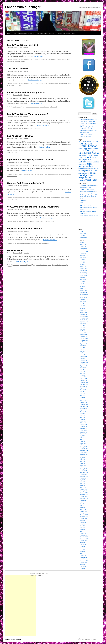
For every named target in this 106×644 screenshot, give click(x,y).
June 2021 (83, 349)
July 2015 (83, 480)
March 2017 (83, 443)
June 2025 (83, 261)
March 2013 (83, 531)
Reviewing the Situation (86, 204)
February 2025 (84, 268)
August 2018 (83, 412)
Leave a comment (20, 61)
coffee (38, 265)
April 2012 (83, 552)
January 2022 (83, 336)
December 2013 (84, 515)
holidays (54, 60)
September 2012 (84, 542)
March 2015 (83, 487)
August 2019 (83, 390)
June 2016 (83, 460)
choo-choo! (39, 198)
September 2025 (84, 256)
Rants (14, 243)
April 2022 (83, 331)
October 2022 (83, 320)
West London (11, 61)
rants (37, 243)
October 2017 (83, 430)
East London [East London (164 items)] (86, 153)
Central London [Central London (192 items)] (88, 146)
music (70, 174)
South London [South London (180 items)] (87, 174)
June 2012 (83, 548)
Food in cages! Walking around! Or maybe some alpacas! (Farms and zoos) (89, 197)
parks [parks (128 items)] (90, 164)
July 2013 (83, 524)
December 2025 (84, 250)
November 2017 (84, 428)
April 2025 (83, 265)
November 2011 (84, 561)
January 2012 (83, 557)
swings (67, 198)
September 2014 (84, 498)
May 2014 (83, 506)
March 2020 (83, 377)
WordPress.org (84, 237)
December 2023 (84, 294)
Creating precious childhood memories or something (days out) (30, 60)
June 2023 (83, 305)
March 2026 (83, 245)
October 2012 (83, 541)
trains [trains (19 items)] (94, 178)
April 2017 (83, 441)
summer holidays (62, 60)
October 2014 (83, 496)
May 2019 (83, 395)
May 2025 (83, 263)
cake (53, 150)
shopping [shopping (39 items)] (82, 171)
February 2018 (84, 423)
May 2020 (83, 373)
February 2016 (84, 467)
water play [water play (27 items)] (82, 180)
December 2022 (84, 316)
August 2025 (83, 257)
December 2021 (84, 338)
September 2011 (84, 565)
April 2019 (83, 397)
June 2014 (83, 504)
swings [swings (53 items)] (81, 178)
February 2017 (84, 445)
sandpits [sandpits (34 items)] (96, 168)
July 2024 (83, 281)
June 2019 (83, 393)
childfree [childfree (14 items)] (80, 149)
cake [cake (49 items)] (85, 144)
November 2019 (84, 384)
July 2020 (83, 370)
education (28, 243)
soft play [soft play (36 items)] (94, 171)
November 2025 (84, 252)
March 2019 (83, 399)
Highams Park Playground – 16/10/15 (26, 183)
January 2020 (83, 381)
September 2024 (84, 278)
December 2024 (84, 272)
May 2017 (83, 439)
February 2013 (84, 533)
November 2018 (84, 406)
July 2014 (83, 502)
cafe (53, 83)
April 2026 (83, 243)
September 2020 (84, 366)
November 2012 (84, 539)
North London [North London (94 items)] (85, 161)
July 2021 (83, 347)
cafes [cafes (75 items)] (81, 144)
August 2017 (83, 434)
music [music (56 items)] (89, 157)
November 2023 (84, 296)
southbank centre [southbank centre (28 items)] (84, 173)
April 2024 (83, 287)
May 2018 (83, 417)
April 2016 (83, 463)
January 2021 (83, 359)
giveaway (37, 221)
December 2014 (84, 493)
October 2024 (83, 276)
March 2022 (83, 333)
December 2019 (84, 382)
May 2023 (83, 307)
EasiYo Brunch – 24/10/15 (20, 136)
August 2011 (83, 566)
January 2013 (83, 535)
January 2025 (83, 270)
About (15, 33)
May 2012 (83, 550)
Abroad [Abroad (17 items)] (80, 142)
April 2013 (83, 530)
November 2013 (84, 517)
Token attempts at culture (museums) (89, 206)
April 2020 (83, 375)
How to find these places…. (26, 33)
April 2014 (83, 507)
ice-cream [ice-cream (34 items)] (90, 155)
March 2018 (83, 421)
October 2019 (83, 386)
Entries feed (83, 233)
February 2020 (84, 379)
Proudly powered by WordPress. (88, 639)
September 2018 (84, 410)
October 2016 (83, 452)
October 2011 (83, 563)
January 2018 (83, 425)
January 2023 (83, 314)
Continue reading (39, 56)
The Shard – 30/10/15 (18, 69)
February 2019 (84, 401)
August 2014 (83, 500)
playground (64, 83)
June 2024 (83, 283)
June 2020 (83, 371)
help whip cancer (45, 107)
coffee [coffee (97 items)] (86, 150)
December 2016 (84, 449)
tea (13, 85)
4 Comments (54, 107)
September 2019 (84, 388)
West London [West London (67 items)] (91, 180)
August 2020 (83, 368)
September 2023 (84, 300)
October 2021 (83, 342)
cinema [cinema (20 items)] (80, 151)
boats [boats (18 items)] (92, 142)
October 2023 (83, 298)
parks (52, 198)
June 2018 (83, 416)
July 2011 (83, 568)
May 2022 (83, 329)
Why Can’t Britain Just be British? (24, 229)
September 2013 (84, 520)
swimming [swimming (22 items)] (91, 176)
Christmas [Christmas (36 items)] (95, 148)
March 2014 (83, 509)
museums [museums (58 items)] (82, 157)
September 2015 (84, 476)
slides (63, 198)
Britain (23, 243)
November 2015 (84, 473)
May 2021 (83, 351)
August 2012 (83, 544)
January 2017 (83, 447)
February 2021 (84, 357)
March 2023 (83, 311)
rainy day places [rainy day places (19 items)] (88, 169)
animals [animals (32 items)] (85, 142)
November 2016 (84, 450)
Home (9, 33)
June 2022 (83, 327)
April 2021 (83, 353)
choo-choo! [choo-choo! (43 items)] (87, 148)
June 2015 (83, 482)
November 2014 (84, 495)
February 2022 (84, 335)
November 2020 (84, 362)
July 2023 (83, 303)
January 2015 (83, 491)
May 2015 (83, 484)
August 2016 (83, 456)
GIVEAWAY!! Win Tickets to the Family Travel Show (33, 207)
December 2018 (84, 405)
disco (58, 174)
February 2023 (84, 313)
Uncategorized (16, 107)
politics (33, 243)
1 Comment (18, 85)
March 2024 (83, 289)
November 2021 (84, 340)
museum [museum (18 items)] (96, 155)
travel (69, 60)
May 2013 (83, 528)
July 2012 (83, 546)
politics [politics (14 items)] (92, 167)
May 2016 (83, 462)
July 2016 (83, 458)
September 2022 (84, 322)
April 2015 (83, 485)
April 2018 (83, 419)
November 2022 (84, 318)
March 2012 (83, 553)
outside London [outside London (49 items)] (93, 162)
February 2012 (84, 555)
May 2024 (83, 285)
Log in (82, 232)
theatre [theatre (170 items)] (88, 177)
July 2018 (83, 414)
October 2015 (83, 474)
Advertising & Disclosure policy (66, 33)
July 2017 (83, 436)
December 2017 (84, 427)
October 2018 (83, 408)
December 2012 (84, 537)
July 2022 (83, 325)
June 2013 (83, 526)
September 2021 (84, 344)
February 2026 (84, 246)
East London (64, 174)
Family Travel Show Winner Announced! (27, 114)
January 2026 (83, 248)
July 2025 (83, 259)
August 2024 (83, 279)
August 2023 (83, 302)
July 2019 (83, 392)
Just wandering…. (85, 200)
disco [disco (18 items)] (94, 151)
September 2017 (84, 432)
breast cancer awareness (33, 107)
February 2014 (84, 511)
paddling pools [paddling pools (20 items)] (82, 164)
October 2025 (83, 254)
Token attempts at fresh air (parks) (22, 198)
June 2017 (83, 438)
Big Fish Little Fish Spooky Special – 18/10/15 (30, 159)
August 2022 (83, 324)
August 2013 (83, 522)
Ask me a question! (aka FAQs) (46, 33)
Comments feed (84, 235)
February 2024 (84, 290)
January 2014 (83, 513)
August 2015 (83, 478)
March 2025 (83, 267)
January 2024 (83, 292)
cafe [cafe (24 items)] (97, 142)
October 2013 (83, 519)
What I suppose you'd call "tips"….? (89, 215)
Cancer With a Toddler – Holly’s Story (26, 92)
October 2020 (83, 364)
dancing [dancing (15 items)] (91, 151)
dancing (54, 174)
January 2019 (83, 403)
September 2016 (84, 454)
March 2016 (83, 465)
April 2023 (83, 309)
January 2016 (83, 469)
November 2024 (84, 274)
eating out (58, 83)
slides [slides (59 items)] (88, 170)
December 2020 (84, 360)
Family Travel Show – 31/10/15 (22, 45)
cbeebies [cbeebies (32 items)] (90, 144)
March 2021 (83, 355)
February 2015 (84, 489)
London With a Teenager (23, 7)
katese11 (27, 48)
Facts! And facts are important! (21, 129)
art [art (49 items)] (89, 142)
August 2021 (83, 346)
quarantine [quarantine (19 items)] (81, 169)
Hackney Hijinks (15, 250)
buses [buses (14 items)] (94, 142)
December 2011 (84, 559)
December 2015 (84, 471)
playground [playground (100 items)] (84, 166)
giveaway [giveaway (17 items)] (84, 155)
